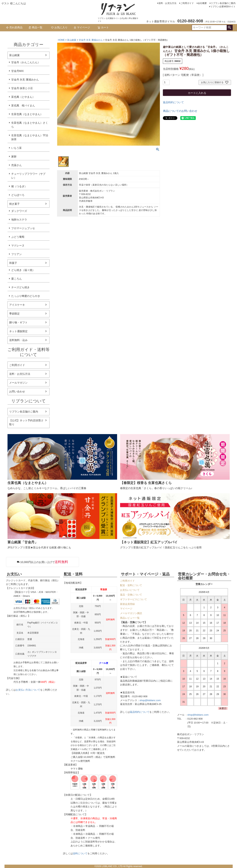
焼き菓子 (14, 204)
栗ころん (17, 279)
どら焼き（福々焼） (23, 270)
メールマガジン (18, 383)
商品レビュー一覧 (130, 618)
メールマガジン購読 (131, 613)
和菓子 (13, 263)
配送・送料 (73, 574)
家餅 (14, 157)
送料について (80, 853)
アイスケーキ (17, 305)
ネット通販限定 (18, 331)
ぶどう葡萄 (18, 237)
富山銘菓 (14, 55)
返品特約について (173, 102)
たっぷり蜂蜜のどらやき (26, 296)
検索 (230, 28)
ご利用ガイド (187, 3)
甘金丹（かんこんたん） (26, 62)
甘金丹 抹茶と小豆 (22, 88)
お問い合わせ (17, 391)
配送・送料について (131, 585)
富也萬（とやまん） (23, 97)
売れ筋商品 (14, 27)
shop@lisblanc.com (150, 700)
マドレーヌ (18, 245)
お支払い (14, 574)
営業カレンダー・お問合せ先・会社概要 (204, 576)
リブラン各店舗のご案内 (223, 3)
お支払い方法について (28, 690)
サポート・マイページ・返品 (145, 574)
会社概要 (202, 3)
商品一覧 (35, 27)
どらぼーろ (18, 195)
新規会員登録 (127, 604)
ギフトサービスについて (134, 599)
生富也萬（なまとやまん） (27, 114)
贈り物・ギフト (18, 322)
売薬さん (17, 165)
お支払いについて (130, 590)
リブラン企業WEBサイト (223, 7)
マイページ (82, 27)
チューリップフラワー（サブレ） (28, 176)
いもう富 (17, 148)
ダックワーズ (19, 211)
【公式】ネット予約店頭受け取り (26, 422)
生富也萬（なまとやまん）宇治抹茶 (30, 137)
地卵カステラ (19, 220)
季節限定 (14, 314)
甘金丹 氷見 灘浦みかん (25, 80)
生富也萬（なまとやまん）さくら (30, 125)
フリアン (17, 254)
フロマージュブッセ (23, 228)
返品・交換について (131, 595)
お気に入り (59, 27)
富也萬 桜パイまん (23, 105)
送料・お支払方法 (167, 3)
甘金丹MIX (18, 71)
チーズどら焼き (20, 287)
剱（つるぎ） (19, 186)
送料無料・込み (18, 340)
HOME (61, 40)
